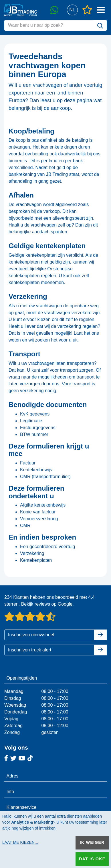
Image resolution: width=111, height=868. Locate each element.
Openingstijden (22, 678)
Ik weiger (92, 842)
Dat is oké (92, 859)
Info (10, 792)
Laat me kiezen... (20, 842)
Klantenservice (22, 807)
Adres (13, 776)
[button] (72, 10)
